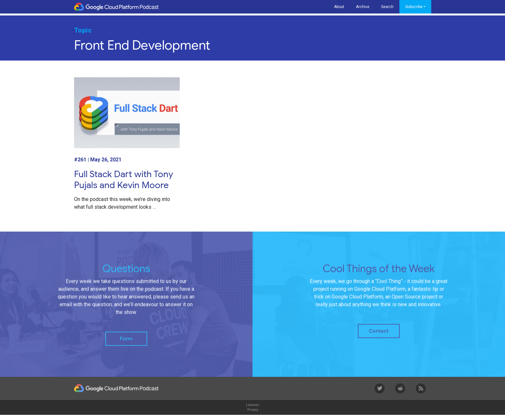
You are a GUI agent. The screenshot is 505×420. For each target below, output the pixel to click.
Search (387, 7)
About (339, 7)
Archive (363, 7)
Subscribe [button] (414, 7)
